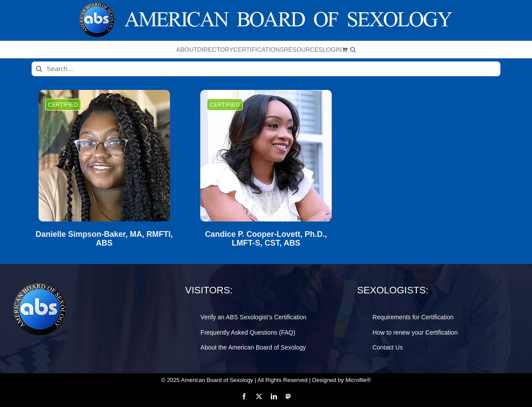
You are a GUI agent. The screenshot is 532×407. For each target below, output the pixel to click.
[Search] (39, 69)
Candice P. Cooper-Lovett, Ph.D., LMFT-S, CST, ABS (266, 239)
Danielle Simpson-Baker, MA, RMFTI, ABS (104, 239)
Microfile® (358, 380)
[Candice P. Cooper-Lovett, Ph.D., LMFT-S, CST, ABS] (266, 156)
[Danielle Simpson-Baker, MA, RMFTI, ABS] (104, 156)
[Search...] (266, 69)
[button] (353, 50)
